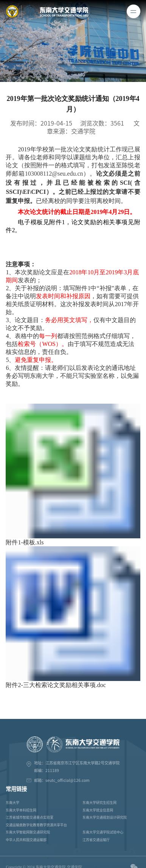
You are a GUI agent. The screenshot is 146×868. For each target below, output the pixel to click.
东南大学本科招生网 (21, 810)
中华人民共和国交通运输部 (26, 840)
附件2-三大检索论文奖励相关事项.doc (56, 685)
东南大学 (12, 803)
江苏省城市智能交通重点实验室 (30, 817)
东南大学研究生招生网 (99, 803)
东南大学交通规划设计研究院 (105, 817)
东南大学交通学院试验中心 (103, 832)
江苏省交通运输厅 (96, 840)
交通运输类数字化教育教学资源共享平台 (36, 825)
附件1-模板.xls (25, 542)
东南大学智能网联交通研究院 (28, 832)
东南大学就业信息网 (98, 810)
